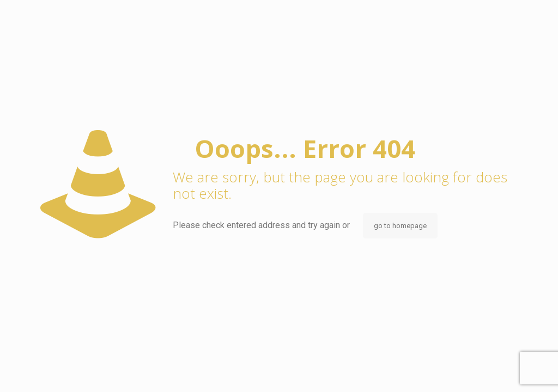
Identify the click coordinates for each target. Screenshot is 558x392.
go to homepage (400, 226)
